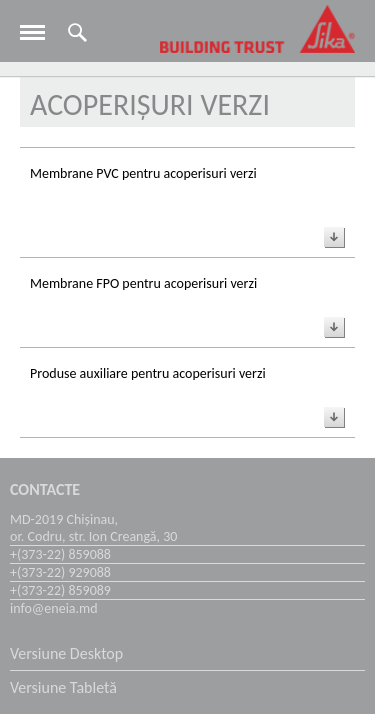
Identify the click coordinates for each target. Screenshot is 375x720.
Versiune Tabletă (63, 687)
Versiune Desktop (66, 653)
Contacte (45, 489)
